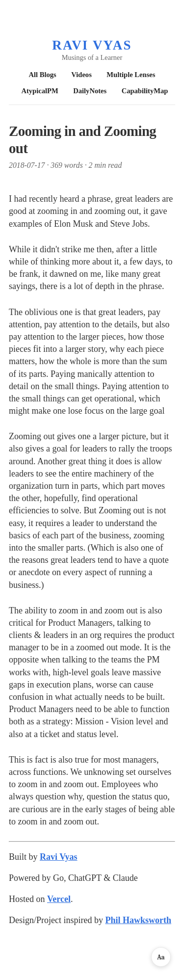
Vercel (59, 899)
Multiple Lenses (131, 75)
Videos (81, 75)
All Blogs (43, 75)
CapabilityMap (145, 91)
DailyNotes (90, 91)
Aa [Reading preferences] (161, 957)
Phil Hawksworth (138, 920)
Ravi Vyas (92, 45)
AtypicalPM (39, 91)
